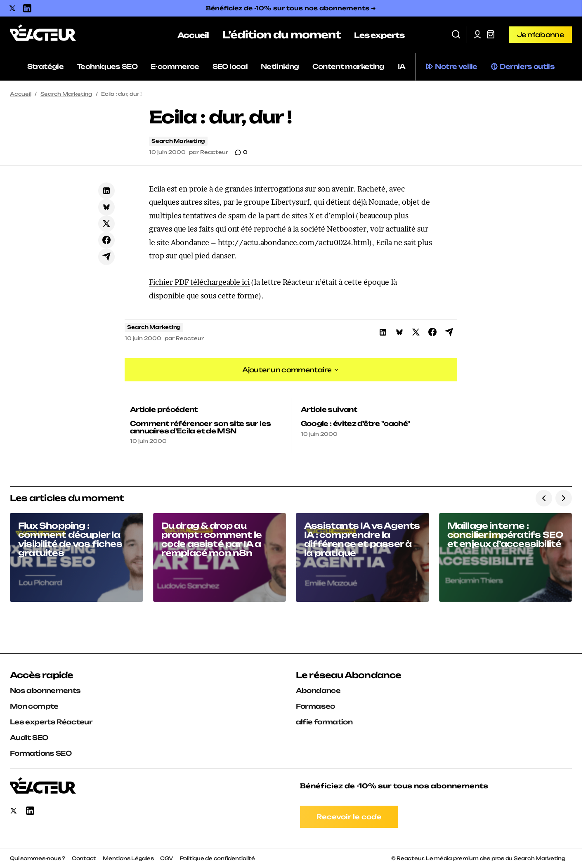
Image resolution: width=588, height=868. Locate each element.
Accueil (20, 94)
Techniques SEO (107, 66)
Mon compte (34, 706)
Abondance (318, 691)
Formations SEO (41, 753)
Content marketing (348, 66)
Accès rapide (41, 675)
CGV (166, 858)
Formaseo (315, 706)
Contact (84, 858)
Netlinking (280, 66)
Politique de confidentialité (217, 858)
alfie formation (324, 722)
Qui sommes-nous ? (38, 858)
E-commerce (175, 66)
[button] (456, 35)
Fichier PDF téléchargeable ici (199, 282)
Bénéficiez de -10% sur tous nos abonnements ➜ (291, 8)
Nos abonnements (45, 691)
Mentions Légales (128, 858)
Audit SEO (29, 738)
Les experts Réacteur (51, 722)
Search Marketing (66, 94)
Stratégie (45, 66)
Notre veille (456, 66)
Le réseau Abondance (349, 675)
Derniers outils (527, 66)
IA (402, 66)
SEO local (230, 66)
